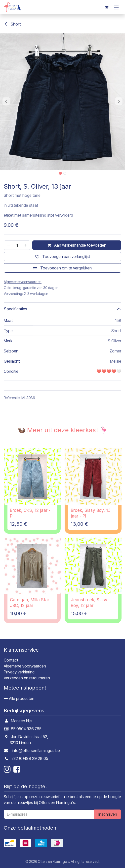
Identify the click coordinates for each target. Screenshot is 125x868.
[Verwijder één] (8, 245)
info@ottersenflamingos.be (36, 751)
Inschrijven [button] (108, 814)
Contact (11, 660)
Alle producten (19, 698)
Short (12, 24)
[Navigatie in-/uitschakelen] (116, 7)
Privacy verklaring (19, 672)
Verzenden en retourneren (27, 678)
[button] (6, 101)
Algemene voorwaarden (25, 666)
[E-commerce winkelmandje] (106, 7)
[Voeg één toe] (26, 245)
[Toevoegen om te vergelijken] (62, 268)
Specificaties (15, 309)
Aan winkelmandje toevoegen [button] (77, 245)
